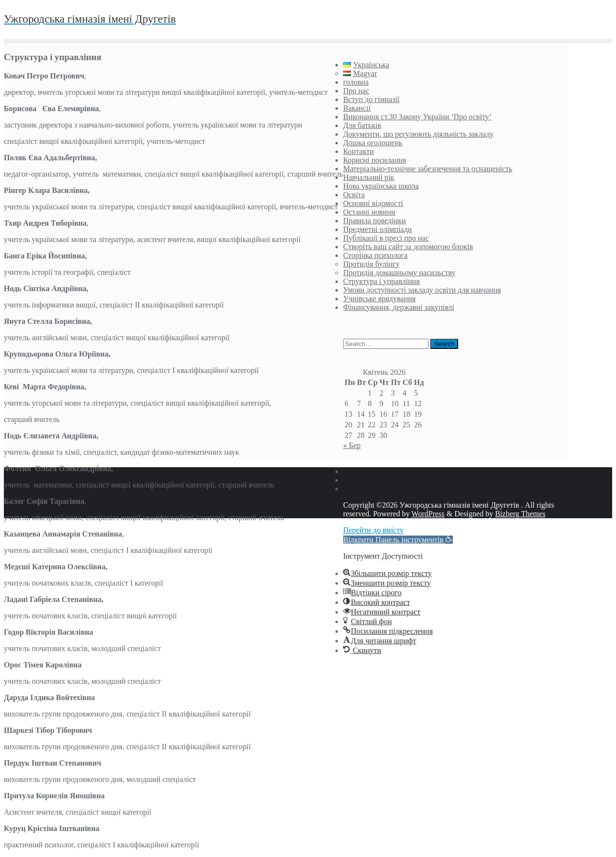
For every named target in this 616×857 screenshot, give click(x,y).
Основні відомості (373, 203)
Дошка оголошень (373, 143)
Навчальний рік (369, 177)
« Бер (352, 445)
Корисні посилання (375, 160)
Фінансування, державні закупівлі (399, 307)
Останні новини (369, 212)
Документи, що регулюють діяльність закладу (418, 134)
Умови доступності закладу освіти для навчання (422, 290)
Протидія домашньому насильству (399, 273)
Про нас (356, 91)
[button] (398, 540)
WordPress (428, 514)
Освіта (354, 195)
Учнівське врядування (379, 299)
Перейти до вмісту (373, 530)
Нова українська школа (381, 186)
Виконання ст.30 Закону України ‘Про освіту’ (417, 117)
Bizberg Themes (520, 514)
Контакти (359, 151)
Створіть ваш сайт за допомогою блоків (408, 247)
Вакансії (357, 108)
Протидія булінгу (371, 264)
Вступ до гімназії (371, 99)
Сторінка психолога (375, 255)
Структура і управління (381, 281)
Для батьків (362, 125)
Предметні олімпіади (378, 229)
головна (356, 82)
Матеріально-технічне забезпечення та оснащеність (428, 169)
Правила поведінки (374, 221)
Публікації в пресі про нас (386, 238)
